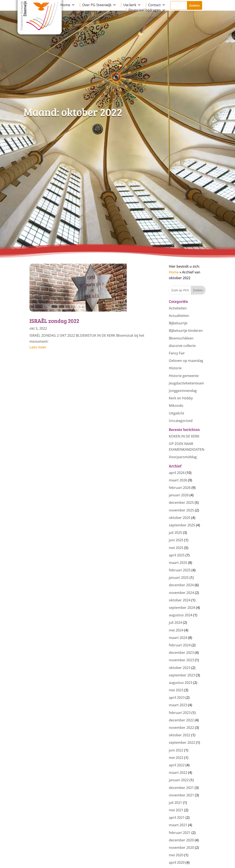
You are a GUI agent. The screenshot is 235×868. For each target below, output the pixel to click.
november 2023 (181, 660)
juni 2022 (176, 750)
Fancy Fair (177, 353)
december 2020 (181, 840)
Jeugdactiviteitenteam (186, 383)
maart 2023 (178, 705)
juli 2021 (175, 803)
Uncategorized (181, 421)
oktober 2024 (180, 600)
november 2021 (181, 795)
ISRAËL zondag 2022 (54, 321)
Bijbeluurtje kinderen (186, 331)
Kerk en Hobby (181, 398)
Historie (175, 368)
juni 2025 (176, 540)
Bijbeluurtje (178, 323)
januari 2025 (179, 578)
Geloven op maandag (186, 361)
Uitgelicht (177, 413)
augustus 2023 (181, 683)
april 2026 (177, 473)
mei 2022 (176, 758)
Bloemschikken (181, 338)
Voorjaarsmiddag (183, 457)
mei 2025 (176, 548)
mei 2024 (176, 630)
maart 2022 (178, 773)
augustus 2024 (181, 615)
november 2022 (181, 728)
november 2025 (181, 510)
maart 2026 (178, 480)
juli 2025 (175, 533)
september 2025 (182, 525)
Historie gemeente (184, 376)
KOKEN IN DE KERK (184, 436)
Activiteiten (178, 308)
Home (68, 5)
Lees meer (38, 347)
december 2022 (181, 720)
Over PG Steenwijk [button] (99, 5)
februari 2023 (180, 713)
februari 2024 (180, 645)
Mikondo (176, 406)
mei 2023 (176, 690)
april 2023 (177, 698)
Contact (157, 5)
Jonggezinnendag (183, 391)
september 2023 (182, 675)
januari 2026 (179, 495)
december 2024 (181, 585)
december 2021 (181, 788)
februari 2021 (180, 833)
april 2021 (177, 817)
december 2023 (181, 653)
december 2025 (181, 503)
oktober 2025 (180, 518)
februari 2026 (180, 488)
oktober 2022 (180, 735)
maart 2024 (178, 638)
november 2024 (181, 593)
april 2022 (177, 765)
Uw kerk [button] (132, 5)
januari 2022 (179, 780)
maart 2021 (178, 825)
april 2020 (177, 862)
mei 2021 (176, 810)
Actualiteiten (179, 316)
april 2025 (177, 555)
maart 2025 (178, 563)
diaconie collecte (182, 346)
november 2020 (181, 848)
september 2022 (182, 742)
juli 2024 (175, 622)
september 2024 (182, 608)
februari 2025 (180, 570)
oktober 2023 (180, 668)
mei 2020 (176, 855)
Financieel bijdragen (147, 10)
